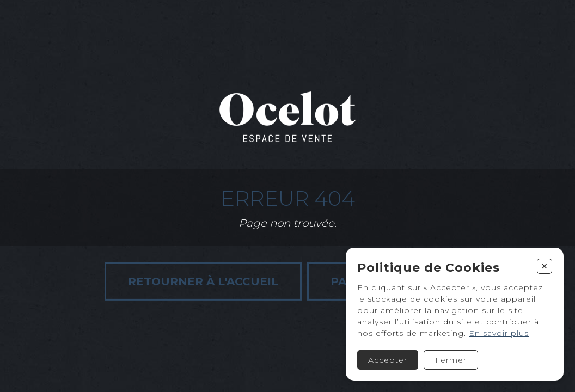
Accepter (388, 360)
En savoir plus (499, 333)
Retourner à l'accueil (203, 281)
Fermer (451, 360)
